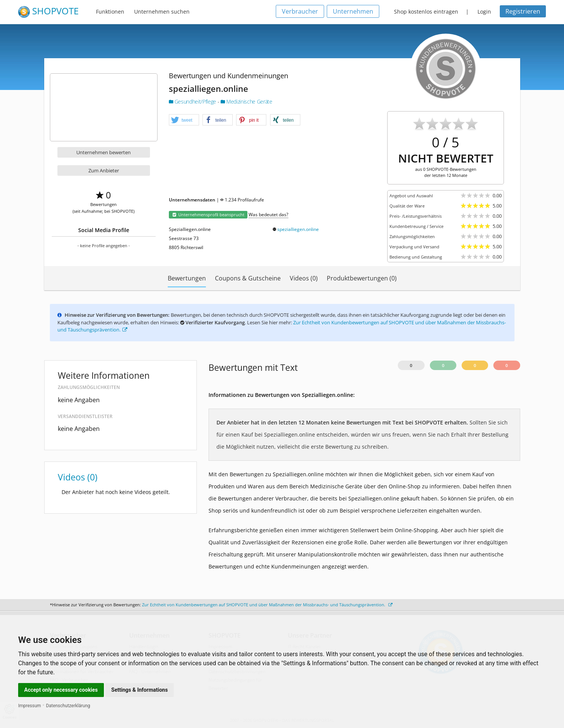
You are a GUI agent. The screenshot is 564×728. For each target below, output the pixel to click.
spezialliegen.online (298, 229)
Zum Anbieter (104, 170)
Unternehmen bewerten (104, 152)
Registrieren (523, 11)
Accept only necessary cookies (61, 690)
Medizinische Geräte (246, 101)
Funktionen (110, 12)
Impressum (29, 706)
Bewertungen (187, 278)
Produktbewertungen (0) (362, 278)
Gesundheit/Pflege (193, 101)
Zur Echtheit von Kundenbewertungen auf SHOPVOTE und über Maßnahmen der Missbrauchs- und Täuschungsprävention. (267, 605)
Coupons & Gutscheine (248, 278)
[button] (184, 120)
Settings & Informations (140, 690)
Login (484, 12)
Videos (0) (304, 278)
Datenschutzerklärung (68, 706)
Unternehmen (353, 11)
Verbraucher (300, 11)
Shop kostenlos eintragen (426, 12)
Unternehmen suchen (162, 12)
